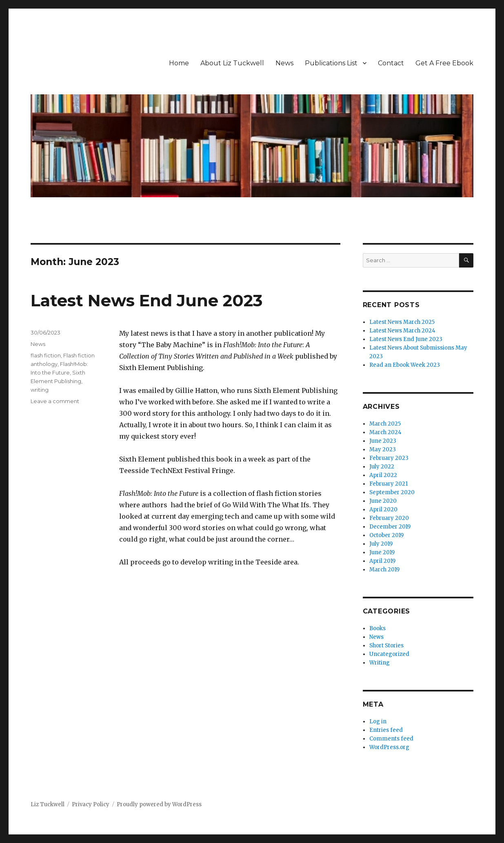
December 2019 (390, 527)
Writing (380, 663)
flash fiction (46, 355)
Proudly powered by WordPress (159, 804)
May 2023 (383, 449)
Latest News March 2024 (402, 331)
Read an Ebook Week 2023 (405, 365)
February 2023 (389, 458)
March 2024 (385, 432)
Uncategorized (389, 654)
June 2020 (383, 501)
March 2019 (384, 570)
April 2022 (383, 475)
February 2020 (389, 518)
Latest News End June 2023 (147, 300)
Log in (378, 721)
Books (377, 628)
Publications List (331, 63)
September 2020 (392, 492)
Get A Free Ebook (444, 63)
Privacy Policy (91, 804)
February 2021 (389, 484)
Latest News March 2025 (402, 322)
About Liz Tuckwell (232, 63)
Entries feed (386, 730)
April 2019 (382, 561)
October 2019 (386, 535)
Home (179, 63)
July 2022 (382, 467)
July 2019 (381, 544)
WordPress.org (389, 747)
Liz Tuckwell (48, 804)
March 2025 (385, 424)
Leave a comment (55, 401)
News (284, 63)
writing (40, 390)
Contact (391, 63)
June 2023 (383, 441)
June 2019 (382, 552)
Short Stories (386, 646)
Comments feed (391, 739)
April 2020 (383, 510)
